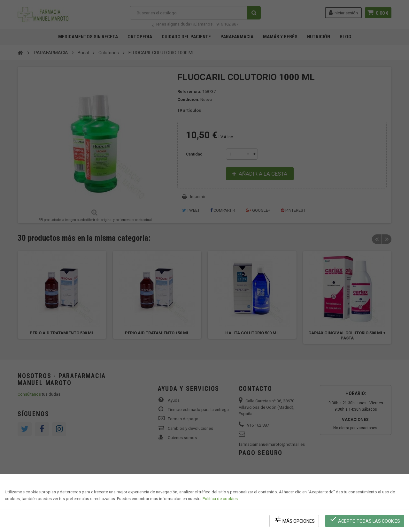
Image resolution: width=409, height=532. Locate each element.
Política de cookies (220, 499)
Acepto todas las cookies (365, 519)
